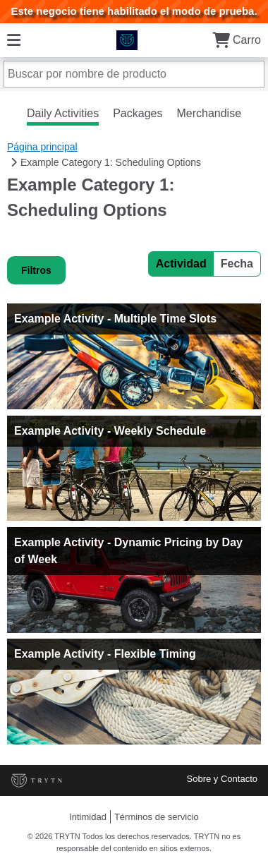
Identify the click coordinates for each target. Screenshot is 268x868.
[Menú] (14, 40)
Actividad (181, 264)
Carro (237, 40)
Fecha (237, 264)
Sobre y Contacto (222, 779)
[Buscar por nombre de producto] (134, 74)
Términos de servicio (157, 817)
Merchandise (209, 113)
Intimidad (88, 817)
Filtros (36, 270)
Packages (138, 113)
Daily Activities (63, 113)
